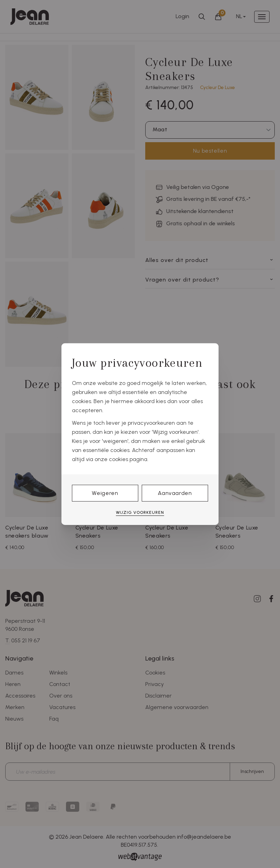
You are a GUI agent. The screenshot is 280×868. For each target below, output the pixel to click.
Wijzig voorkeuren (140, 512)
